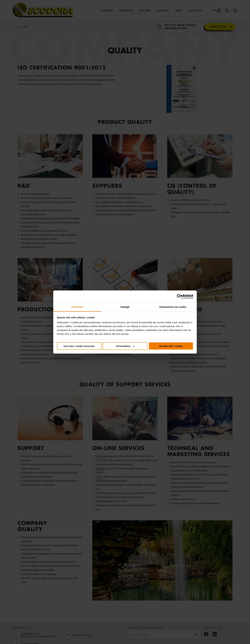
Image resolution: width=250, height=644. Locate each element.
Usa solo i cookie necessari (79, 346)
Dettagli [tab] (125, 307)
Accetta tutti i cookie (171, 346)
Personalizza (125, 346)
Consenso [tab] (77, 307)
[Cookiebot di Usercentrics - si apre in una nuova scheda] (179, 296)
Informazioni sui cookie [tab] (173, 307)
